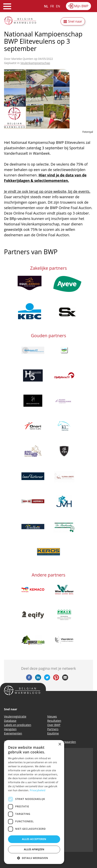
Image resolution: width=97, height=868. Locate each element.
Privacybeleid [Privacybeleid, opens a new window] (38, 790)
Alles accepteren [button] (34, 839)
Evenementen (13, 733)
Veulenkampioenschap (35, 63)
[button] (34, 858)
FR (52, 6)
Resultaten (54, 721)
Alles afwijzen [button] (34, 849)
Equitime (53, 733)
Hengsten (10, 729)
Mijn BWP (81, 6)
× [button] (60, 744)
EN (58, 6)
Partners (53, 729)
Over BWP (54, 725)
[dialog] (34, 802)
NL (46, 6)
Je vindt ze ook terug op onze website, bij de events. (47, 191)
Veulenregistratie (15, 716)
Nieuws (52, 716)
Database (10, 721)
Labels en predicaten (18, 725)
